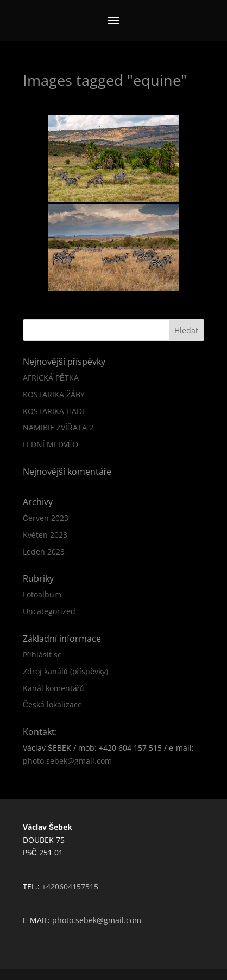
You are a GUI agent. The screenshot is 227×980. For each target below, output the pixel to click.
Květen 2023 (45, 535)
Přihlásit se (43, 655)
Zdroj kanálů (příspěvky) (65, 671)
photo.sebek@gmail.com (67, 761)
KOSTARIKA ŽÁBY (54, 394)
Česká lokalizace (52, 704)
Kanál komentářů (53, 688)
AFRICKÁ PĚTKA (51, 378)
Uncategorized (49, 611)
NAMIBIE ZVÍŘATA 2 (58, 427)
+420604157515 (70, 886)
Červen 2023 (46, 518)
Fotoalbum (42, 594)
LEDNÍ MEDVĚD (51, 444)
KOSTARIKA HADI (53, 411)
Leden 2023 (44, 552)
